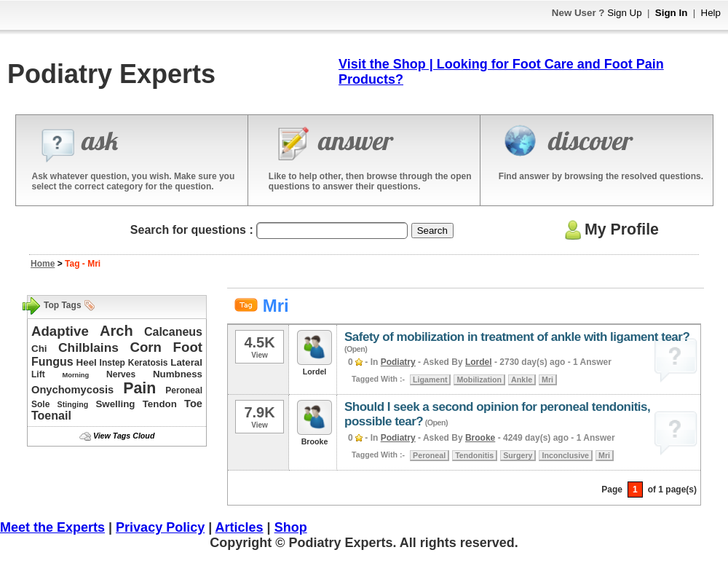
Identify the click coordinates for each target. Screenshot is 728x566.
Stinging (73, 404)
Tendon (160, 404)
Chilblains (88, 347)
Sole (40, 404)
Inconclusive (565, 455)
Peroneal (184, 390)
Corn (146, 347)
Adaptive (60, 331)
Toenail (51, 416)
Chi (39, 349)
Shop (291, 527)
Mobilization (479, 380)
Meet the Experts (52, 527)
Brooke (480, 438)
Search (432, 231)
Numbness (178, 374)
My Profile (610, 229)
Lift (38, 374)
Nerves (121, 374)
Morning (75, 375)
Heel (87, 362)
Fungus (52, 362)
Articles (240, 527)
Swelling (115, 404)
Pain (139, 388)
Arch (116, 331)
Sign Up (624, 13)
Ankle (522, 380)
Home (43, 264)
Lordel (479, 362)
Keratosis (148, 363)
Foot (188, 347)
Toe (193, 404)
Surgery (518, 455)
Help (711, 13)
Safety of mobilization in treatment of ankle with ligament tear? (517, 337)
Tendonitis (474, 455)
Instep (112, 363)
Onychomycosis (72, 390)
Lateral (186, 362)
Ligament (430, 380)
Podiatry (398, 362)
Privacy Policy (160, 527)
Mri (547, 380)
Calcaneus (173, 332)
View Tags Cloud (124, 436)
